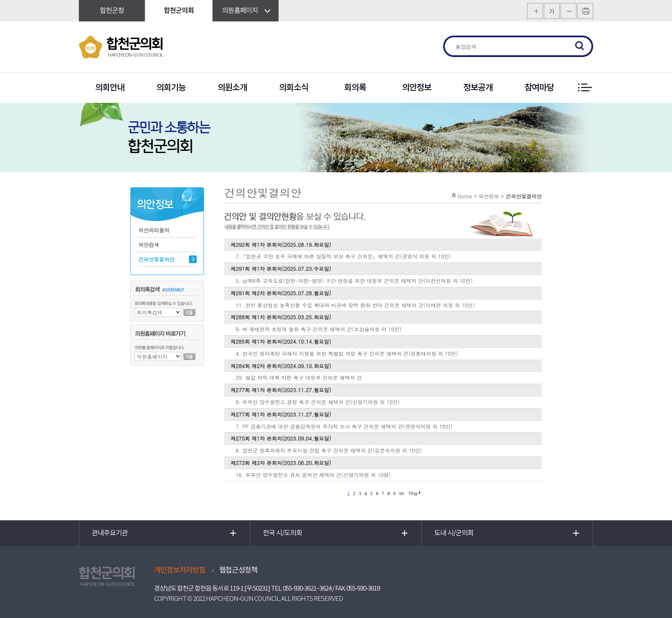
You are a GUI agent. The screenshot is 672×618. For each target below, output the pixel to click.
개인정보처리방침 (180, 570)
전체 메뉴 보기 (585, 88)
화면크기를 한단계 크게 (535, 11)
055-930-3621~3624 (307, 589)
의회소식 (294, 88)
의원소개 (232, 88)
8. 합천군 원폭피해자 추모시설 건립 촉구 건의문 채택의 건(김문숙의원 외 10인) (329, 450)
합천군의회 (179, 11)
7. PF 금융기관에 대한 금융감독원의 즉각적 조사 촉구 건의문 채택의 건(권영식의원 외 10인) (344, 426)
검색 (580, 46)
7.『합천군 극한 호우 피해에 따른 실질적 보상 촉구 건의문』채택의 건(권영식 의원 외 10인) (343, 256)
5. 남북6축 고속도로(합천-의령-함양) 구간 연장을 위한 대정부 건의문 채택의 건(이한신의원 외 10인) (354, 280)
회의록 (355, 88)
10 (401, 493)
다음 (413, 493)
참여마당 (539, 88)
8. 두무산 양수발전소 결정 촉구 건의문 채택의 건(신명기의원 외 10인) (318, 402)
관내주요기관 (110, 533)
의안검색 (149, 244)
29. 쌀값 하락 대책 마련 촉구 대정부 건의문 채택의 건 (299, 377)
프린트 (585, 11)
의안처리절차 (154, 230)
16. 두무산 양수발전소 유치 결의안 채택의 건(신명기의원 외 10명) (313, 475)
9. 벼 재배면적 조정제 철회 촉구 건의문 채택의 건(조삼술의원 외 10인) (319, 329)
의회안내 (110, 88)
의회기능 (171, 88)
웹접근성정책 (238, 570)
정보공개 (478, 88)
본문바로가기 (0, 0)
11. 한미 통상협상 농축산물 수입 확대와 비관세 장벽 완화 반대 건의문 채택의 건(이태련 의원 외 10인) (355, 305)
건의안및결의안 (156, 259)
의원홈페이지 (240, 11)
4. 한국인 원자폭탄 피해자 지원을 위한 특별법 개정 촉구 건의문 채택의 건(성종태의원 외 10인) (347, 353)
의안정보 (417, 88)
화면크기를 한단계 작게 (568, 11)
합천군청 (112, 11)
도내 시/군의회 (454, 533)
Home (465, 196)
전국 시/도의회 (282, 533)
